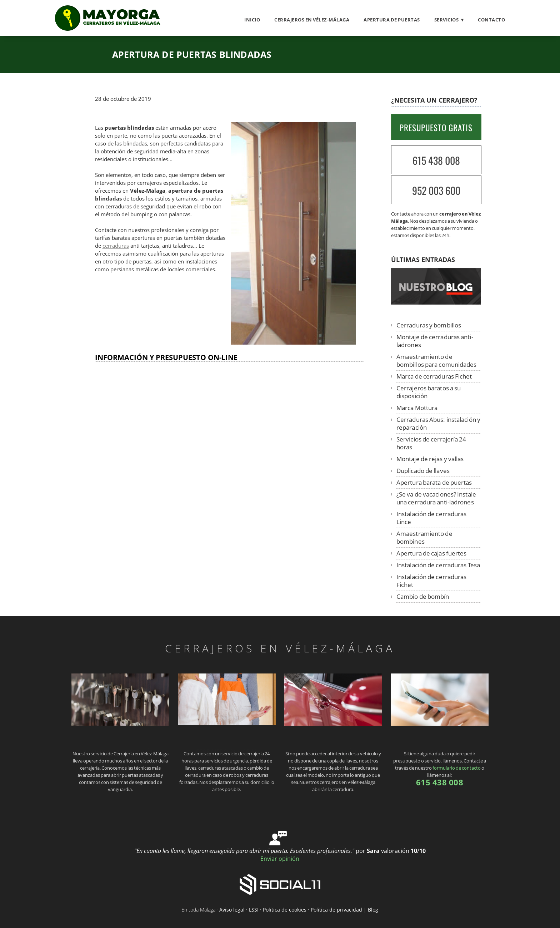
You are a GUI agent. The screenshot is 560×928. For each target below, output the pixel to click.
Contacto (491, 20)
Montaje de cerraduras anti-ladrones (435, 341)
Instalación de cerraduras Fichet (432, 581)
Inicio (252, 20)
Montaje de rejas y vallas (430, 459)
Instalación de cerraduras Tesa (438, 565)
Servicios (447, 20)
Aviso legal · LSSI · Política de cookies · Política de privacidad (291, 910)
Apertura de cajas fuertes (432, 553)
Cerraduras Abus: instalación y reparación (438, 423)
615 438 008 (436, 160)
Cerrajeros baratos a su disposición (429, 392)
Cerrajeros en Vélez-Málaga (312, 20)
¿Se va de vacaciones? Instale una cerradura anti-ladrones (436, 498)
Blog (373, 910)
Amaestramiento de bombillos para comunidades (437, 361)
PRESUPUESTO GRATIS (436, 128)
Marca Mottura (417, 408)
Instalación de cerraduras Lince (432, 518)
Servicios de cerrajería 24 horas (431, 443)
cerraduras (116, 246)
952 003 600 (436, 190)
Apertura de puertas (392, 20)
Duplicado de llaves (423, 471)
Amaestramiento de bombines (424, 537)
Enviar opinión (280, 859)
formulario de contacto (457, 768)
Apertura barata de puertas (434, 482)
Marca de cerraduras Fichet (434, 376)
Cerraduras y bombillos (429, 325)
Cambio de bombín (423, 596)
